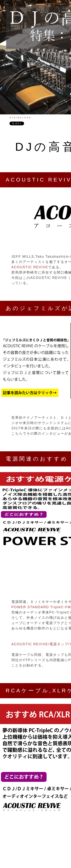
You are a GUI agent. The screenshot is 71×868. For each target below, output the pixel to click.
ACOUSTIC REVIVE (30, 267)
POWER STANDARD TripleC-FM (41, 607)
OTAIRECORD (20, 118)
